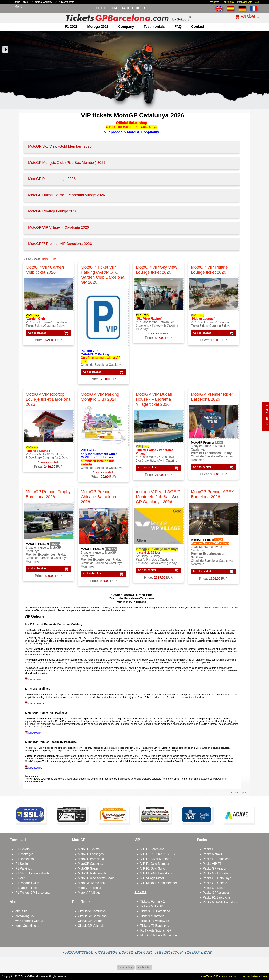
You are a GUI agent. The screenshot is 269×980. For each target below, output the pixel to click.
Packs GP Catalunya (217, 878)
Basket (248, 16)
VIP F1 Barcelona (152, 849)
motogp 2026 (98, 27)
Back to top (257, 963)
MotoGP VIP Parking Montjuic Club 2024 (100, 397)
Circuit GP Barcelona (92, 916)
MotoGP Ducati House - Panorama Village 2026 (67, 195)
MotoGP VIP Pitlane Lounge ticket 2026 (209, 270)
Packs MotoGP (213, 854)
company (126, 27)
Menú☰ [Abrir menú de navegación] (18, 8)
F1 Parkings (24, 868)
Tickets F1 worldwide (155, 921)
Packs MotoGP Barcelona (220, 902)
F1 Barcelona (25, 859)
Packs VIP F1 (212, 864)
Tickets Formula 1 (153, 902)
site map (208, 952)
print (244, 793)
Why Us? (178, 952)
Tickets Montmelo (152, 916)
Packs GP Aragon (215, 868)
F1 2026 (71, 27)
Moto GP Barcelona (91, 883)
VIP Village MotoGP (154, 878)
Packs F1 (209, 849)
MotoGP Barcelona (91, 859)
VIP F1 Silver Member (155, 859)
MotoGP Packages (91, 854)
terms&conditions (27, 926)
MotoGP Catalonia (90, 864)
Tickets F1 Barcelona (155, 926)
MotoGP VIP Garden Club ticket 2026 (45, 270)
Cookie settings (126, 967)
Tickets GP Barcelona (155, 911)
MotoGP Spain (88, 868)
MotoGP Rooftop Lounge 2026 (53, 211)
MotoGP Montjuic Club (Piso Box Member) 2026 (67, 162)
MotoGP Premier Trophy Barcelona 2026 (48, 494)
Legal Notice (127, 952)
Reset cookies (144, 967)
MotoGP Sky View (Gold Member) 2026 (60, 146)
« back (235, 793)
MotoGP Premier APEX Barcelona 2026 (213, 494)
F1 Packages (24, 854)
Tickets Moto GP (152, 906)
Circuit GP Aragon (90, 921)
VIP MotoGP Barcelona (156, 873)
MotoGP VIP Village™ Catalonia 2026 (59, 227)
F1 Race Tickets (27, 888)
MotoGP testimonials (92, 873)
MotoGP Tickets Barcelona (159, 935)
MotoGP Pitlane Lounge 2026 (52, 179)
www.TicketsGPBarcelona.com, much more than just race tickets (234, 976)
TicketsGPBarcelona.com (34, 976)
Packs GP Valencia (216, 893)
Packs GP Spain (214, 888)
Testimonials (154, 27)
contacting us (25, 916)
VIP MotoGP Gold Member (159, 883)
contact (198, 27)
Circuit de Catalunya (92, 911)
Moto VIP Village (89, 893)
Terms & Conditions (107, 952)
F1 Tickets (22, 849)
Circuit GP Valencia (91, 926)
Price (54, 259)
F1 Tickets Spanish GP (156, 930)
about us (21, 911)
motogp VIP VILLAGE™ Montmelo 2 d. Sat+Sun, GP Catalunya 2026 (158, 497)
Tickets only (228, 2)
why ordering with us (30, 921)
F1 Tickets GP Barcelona (33, 893)
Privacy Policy (145, 952)
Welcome (215, 2)
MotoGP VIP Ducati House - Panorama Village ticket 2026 (154, 399)
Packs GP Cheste (215, 883)
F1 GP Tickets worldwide (32, 873)
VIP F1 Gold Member (155, 864)
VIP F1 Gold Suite (153, 868)
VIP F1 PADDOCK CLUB (158, 854)
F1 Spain (22, 864)
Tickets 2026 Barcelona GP (79, 952)
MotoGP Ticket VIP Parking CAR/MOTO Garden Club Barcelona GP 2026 (103, 275)
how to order (193, 952)
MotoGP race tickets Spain (96, 878)
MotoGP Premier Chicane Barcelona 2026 (98, 497)
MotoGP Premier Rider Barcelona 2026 (212, 397)
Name (45, 259)
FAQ (178, 27)
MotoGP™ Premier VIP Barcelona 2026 (60, 244)
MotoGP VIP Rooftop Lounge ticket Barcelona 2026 (48, 399)
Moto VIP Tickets (89, 888)
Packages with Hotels (248, 2)
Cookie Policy (163, 952)
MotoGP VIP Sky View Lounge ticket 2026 (157, 270)
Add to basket (37, 333)
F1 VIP (20, 878)
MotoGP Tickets (89, 849)
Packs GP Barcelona (217, 873)
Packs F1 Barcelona (217, 859)
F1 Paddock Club (27, 883)
